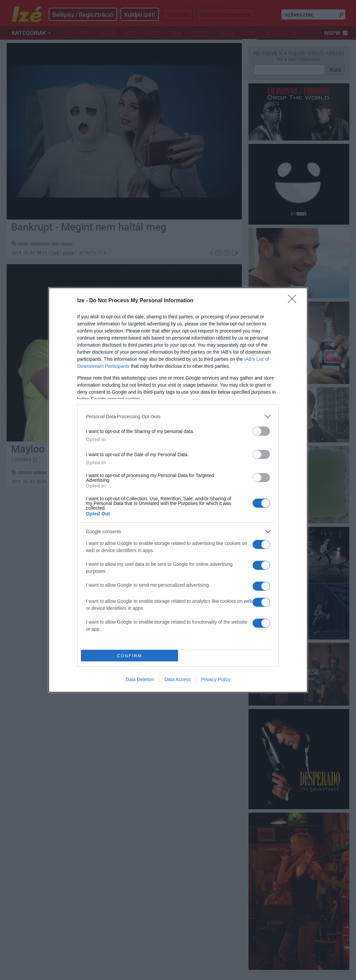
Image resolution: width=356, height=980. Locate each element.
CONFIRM (129, 656)
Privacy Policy (216, 679)
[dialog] (178, 490)
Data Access (178, 679)
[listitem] (178, 416)
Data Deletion (140, 679)
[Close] (294, 301)
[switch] (261, 431)
